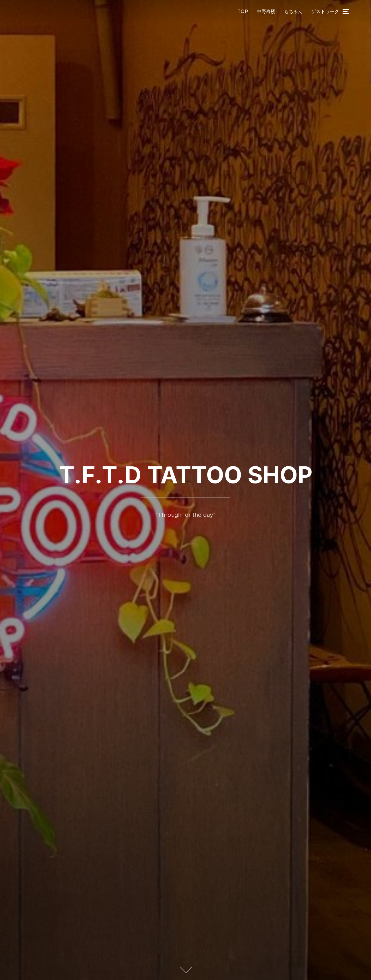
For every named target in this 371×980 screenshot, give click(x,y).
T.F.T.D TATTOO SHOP (186, 475)
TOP (243, 11)
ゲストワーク (325, 11)
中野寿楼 (266, 11)
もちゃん (293, 11)
